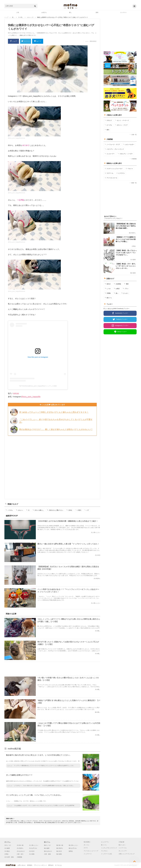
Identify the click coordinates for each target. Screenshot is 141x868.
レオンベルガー (129, 144)
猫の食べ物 (60, 845)
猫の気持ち (60, 848)
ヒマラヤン (121, 173)
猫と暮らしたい (73, 845)
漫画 (97, 12)
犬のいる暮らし (38, 510)
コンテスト (123, 12)
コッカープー (110, 154)
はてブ (38, 41)
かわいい (20, 510)
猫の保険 (59, 854)
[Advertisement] (52, 467)
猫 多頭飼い (87, 842)
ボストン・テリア (121, 125)
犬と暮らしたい (34, 845)
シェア (13, 41)
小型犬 (78, 510)
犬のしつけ (8, 845)
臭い (116, 293)
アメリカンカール (111, 178)
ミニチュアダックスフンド (109, 848)
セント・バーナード (122, 120)
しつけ (108, 289)
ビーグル (108, 125)
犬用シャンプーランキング (127, 854)
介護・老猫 (47, 854)
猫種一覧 (133, 183)
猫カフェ (108, 298)
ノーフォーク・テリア (112, 144)
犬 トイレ (87, 845)
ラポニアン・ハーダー (125, 154)
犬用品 (6, 854)
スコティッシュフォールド (114, 168)
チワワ (86, 848)
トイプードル (123, 848)
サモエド (108, 120)
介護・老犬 (20, 854)
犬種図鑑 (133, 159)
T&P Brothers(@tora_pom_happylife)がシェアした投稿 (38, 386)
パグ (87, 510)
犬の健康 (7, 848)
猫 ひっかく (122, 845)
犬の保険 (32, 854)
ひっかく (125, 293)
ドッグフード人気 (106, 854)
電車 (126, 284)
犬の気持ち (20, 848)
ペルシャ (129, 168)
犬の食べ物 (20, 845)
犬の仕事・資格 (9, 857)
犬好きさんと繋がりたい (55, 510)
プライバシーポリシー (40, 865)
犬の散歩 (7, 851)
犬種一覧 (133, 135)
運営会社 (51, 865)
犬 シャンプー (123, 851)
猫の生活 (59, 851)
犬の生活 (32, 851)
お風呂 (117, 289)
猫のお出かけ (48, 851)
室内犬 (108, 284)
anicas (16, 393)
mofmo (70, 6)
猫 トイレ (104, 845)
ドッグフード (88, 854)
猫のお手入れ (73, 848)
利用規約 (30, 865)
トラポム (9, 510)
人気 (18, 12)
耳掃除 (108, 293)
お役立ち (44, 12)
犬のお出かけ (21, 851)
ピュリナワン (105, 842)
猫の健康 (47, 848)
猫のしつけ (47, 845)
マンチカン (104, 851)
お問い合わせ (22, 865)
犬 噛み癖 (121, 842)
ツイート (26, 41)
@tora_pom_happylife (31, 397)
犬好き (69, 510)
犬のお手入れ (33, 848)
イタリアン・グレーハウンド (114, 149)
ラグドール (109, 173)
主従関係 (117, 284)
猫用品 (71, 851)
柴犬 (107, 130)
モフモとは (58, 865)
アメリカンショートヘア (91, 851)
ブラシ (126, 289)
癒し (70, 12)
